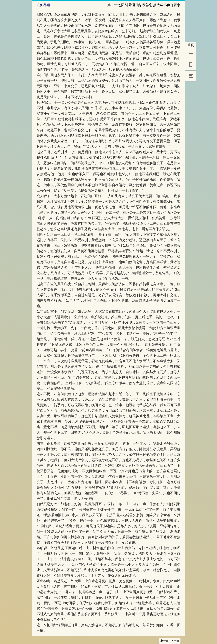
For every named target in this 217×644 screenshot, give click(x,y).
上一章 (164, 641)
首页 (191, 45)
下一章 (175, 641)
